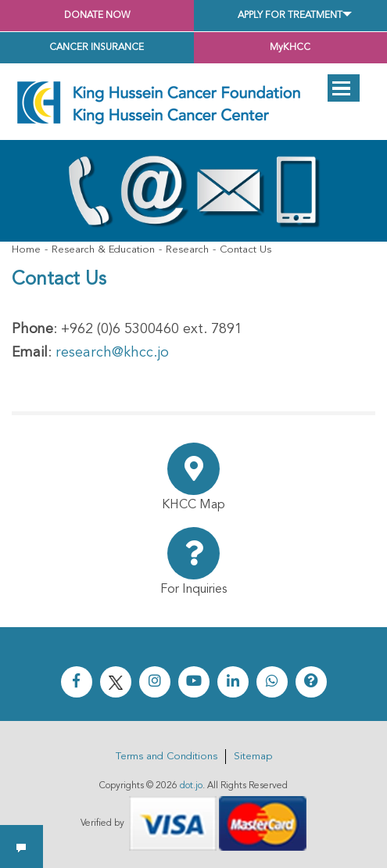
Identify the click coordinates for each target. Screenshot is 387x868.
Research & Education (103, 250)
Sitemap (253, 757)
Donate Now (97, 16)
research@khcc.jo (112, 353)
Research (187, 250)
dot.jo (191, 786)
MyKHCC (290, 48)
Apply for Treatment (290, 16)
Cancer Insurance (97, 48)
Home (26, 250)
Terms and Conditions (167, 757)
